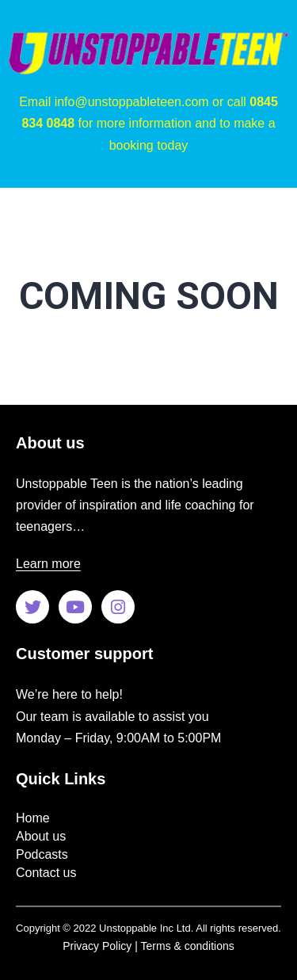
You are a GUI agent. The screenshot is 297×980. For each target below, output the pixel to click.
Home (33, 818)
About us (41, 836)
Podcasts (42, 854)
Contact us (46, 873)
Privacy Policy (97, 946)
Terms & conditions (188, 946)
